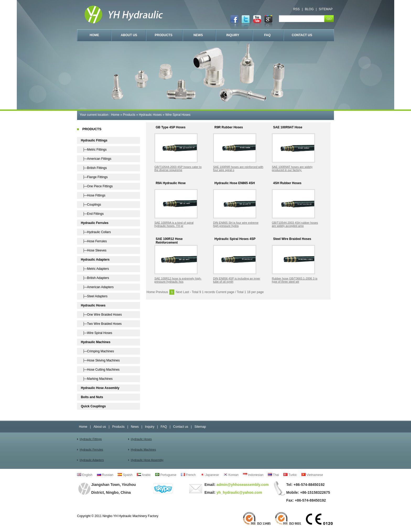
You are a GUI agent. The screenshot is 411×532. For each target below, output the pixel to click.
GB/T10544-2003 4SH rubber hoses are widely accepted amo (295, 224)
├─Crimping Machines (97, 351)
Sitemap (200, 427)
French (188, 475)
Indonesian (253, 475)
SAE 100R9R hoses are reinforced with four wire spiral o (238, 168)
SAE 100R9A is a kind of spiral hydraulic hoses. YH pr (174, 224)
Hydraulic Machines (143, 449)
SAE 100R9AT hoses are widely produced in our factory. (292, 168)
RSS (297, 9)
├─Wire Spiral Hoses (96, 333)
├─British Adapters (95, 278)
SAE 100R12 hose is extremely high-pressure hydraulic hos (178, 280)
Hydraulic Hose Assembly (147, 460)
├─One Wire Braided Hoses (101, 315)
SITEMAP (326, 9)
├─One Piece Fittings (97, 186)
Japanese (210, 475)
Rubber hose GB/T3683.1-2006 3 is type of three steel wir (295, 280)
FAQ (267, 35)
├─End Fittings (92, 214)
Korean (231, 475)
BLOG (309, 9)
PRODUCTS (163, 35)
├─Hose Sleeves (94, 250)
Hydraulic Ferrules (91, 449)
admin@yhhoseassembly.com (242, 485)
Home (115, 115)
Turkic (290, 475)
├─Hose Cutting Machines (100, 370)
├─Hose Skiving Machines (100, 360)
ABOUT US (129, 35)
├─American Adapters (97, 287)
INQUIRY (233, 35)
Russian (105, 475)
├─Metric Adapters (95, 269)
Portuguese (166, 475)
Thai (273, 475)
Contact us (181, 427)
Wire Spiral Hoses (178, 115)
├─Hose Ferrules (94, 241)
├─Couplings (91, 205)
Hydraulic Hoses (150, 115)
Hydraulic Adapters (92, 460)
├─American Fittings (96, 159)
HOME (94, 35)
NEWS (198, 35)
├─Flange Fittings (94, 177)
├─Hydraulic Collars (96, 232)
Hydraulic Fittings (91, 439)
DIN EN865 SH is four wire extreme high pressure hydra (236, 224)
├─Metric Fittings (94, 150)
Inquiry (150, 427)
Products (129, 115)
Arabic (144, 475)
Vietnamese (312, 475)
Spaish (125, 475)
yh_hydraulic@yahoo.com (239, 492)
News (135, 427)
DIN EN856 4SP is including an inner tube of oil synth (237, 280)
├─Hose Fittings (93, 195)
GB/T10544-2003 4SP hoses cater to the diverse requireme (178, 168)
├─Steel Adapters (94, 296)
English (85, 475)
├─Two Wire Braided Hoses (101, 324)
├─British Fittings (94, 168)
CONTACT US (302, 35)
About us (100, 427)
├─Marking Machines (97, 379)
